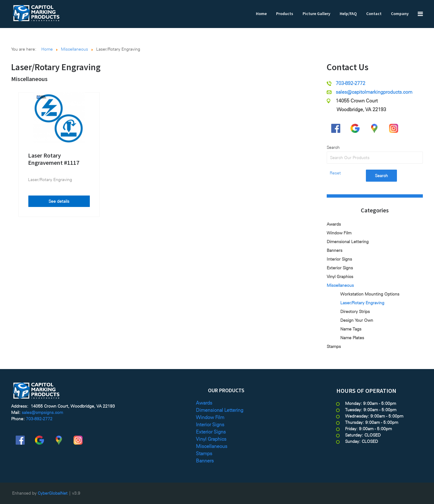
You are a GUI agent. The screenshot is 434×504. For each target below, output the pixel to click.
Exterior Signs (340, 268)
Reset (335, 173)
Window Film (339, 233)
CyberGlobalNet (53, 493)
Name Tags (351, 329)
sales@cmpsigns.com (42, 412)
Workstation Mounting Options (370, 294)
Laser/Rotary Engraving (50, 180)
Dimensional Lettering (348, 242)
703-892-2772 (351, 83)
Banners (335, 250)
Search (333, 147)
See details (59, 201)
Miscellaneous (29, 79)
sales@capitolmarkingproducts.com (374, 92)
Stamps (334, 346)
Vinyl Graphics (340, 277)
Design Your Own (357, 320)
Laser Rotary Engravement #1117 (54, 159)
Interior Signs (339, 259)
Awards (334, 224)
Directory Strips (355, 311)
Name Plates (352, 338)
